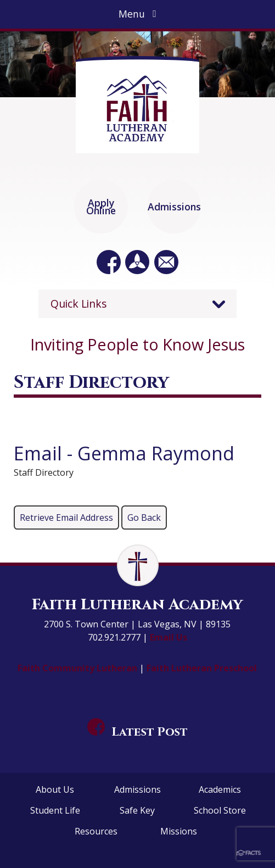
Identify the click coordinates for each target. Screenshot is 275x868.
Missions (179, 831)
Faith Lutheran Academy (137, 605)
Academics (220, 789)
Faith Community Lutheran (78, 668)
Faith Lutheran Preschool (202, 668)
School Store (220, 810)
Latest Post (138, 732)
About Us (55, 789)
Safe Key (137, 810)
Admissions (137, 789)
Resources (96, 831)
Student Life (55, 810)
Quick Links (79, 304)
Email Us (169, 637)
